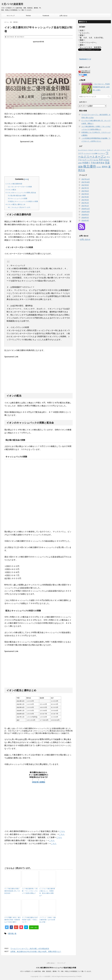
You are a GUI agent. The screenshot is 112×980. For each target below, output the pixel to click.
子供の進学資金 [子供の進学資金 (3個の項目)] (98, 163)
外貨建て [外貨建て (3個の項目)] (86, 163)
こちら (62, 831)
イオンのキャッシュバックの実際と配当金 (21, 193)
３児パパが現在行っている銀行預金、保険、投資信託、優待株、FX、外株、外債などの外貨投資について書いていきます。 (56, 971)
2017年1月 (85, 206)
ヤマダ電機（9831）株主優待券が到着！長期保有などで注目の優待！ (13, 920)
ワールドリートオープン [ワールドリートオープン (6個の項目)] (93, 155)
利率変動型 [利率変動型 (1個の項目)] (106, 160)
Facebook (46, 16)
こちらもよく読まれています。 (20, 207)
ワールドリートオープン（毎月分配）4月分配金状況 (30, 949)
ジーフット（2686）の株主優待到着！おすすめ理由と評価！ (48, 920)
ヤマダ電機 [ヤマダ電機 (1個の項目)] (94, 153)
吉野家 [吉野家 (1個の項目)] (80, 163)
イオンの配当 (11, 190)
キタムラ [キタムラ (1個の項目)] (91, 150)
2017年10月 (86, 182)
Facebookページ (85, 59)
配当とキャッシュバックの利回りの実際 (23, 201)
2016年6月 (85, 215)
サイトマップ (11, 16)
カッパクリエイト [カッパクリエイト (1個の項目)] (83, 150)
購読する (83, 22)
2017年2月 (85, 203)
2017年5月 (85, 194)
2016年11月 (86, 209)
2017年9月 (85, 185)
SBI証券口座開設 (39, 782)
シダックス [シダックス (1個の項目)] (97, 150)
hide (26, 179)
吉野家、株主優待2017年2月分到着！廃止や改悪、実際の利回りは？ (36, 952)
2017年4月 (85, 197)
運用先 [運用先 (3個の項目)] (105, 167)
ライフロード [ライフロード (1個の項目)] (101, 153)
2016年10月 (86, 212)
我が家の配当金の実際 (17, 196)
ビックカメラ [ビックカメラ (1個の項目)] (87, 153)
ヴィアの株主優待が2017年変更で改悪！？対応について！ (30, 920)
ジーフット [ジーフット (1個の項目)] (103, 150)
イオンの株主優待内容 (14, 184)
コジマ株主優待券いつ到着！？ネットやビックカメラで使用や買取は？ (30, 891)
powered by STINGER (75, 976)
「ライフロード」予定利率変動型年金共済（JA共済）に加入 (101, 87)
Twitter (28, 16)
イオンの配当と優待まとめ (15, 204)
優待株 (11, 934)
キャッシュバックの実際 (18, 198)
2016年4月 (85, 220)
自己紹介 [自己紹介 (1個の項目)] (99, 167)
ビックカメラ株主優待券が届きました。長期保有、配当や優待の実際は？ (47, 892)
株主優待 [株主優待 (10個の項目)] (90, 166)
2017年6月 (85, 191)
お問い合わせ (63, 16)
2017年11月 (86, 179)
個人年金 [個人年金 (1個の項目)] (96, 160)
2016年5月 (85, 218)
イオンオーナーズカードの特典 (20, 187)
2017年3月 (85, 200)
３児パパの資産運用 (12, 4)
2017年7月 (85, 188)
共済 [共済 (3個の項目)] (101, 160)
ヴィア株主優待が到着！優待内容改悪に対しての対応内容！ (12, 891)
